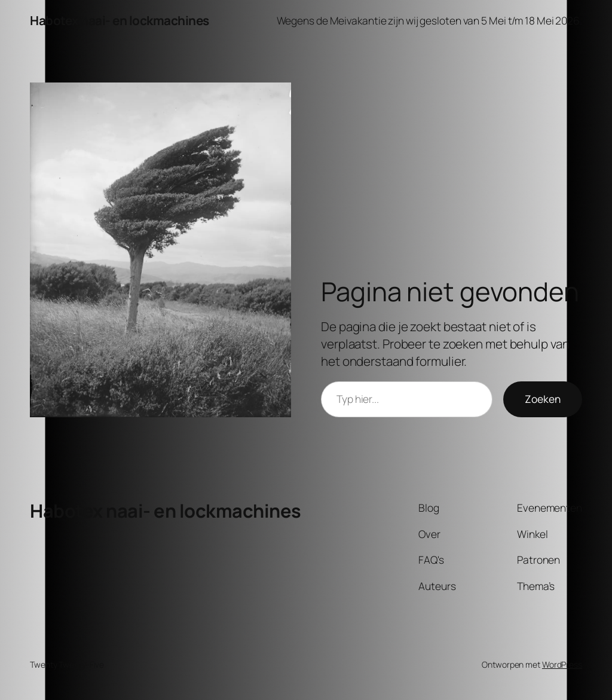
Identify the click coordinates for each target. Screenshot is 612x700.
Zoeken (543, 399)
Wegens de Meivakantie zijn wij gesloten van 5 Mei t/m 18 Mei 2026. (429, 20)
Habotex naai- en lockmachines (120, 20)
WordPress (562, 664)
